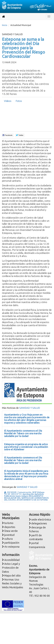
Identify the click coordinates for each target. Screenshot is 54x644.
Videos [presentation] (8, 101)
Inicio (5, 25)
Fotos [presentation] (19, 101)
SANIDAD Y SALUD (30, 408)
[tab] (8, 101)
